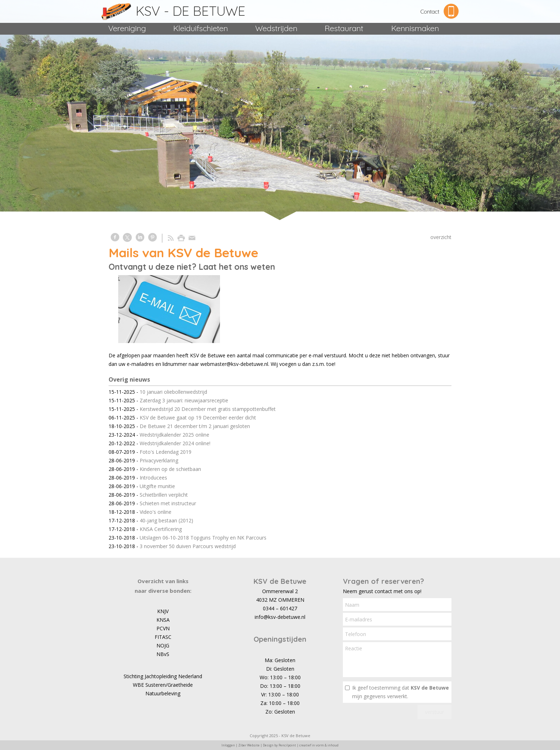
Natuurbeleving (163, 693)
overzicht (441, 237)
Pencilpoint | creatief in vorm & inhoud (309, 745)
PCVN (163, 628)
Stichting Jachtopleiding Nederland (163, 676)
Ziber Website (249, 745)
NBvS (163, 654)
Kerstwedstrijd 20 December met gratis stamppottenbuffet (208, 409)
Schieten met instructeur (168, 503)
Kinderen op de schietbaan (170, 469)
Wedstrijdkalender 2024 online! (175, 443)
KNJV (163, 611)
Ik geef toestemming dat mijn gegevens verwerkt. (401, 692)
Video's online (156, 512)
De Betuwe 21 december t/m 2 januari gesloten (195, 426)
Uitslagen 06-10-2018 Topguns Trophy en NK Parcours (203, 538)
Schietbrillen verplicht (164, 495)
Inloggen (228, 745)
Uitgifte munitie (157, 486)
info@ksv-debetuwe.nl (280, 617)
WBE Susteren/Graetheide (163, 685)
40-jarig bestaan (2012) (166, 520)
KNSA (163, 620)
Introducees (153, 478)
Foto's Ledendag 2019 (166, 452)
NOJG (163, 645)
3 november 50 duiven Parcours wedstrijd (188, 546)
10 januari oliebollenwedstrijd (173, 392)
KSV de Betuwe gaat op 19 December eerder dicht (198, 418)
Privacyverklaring (159, 460)
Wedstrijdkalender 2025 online (174, 435)
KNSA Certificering (161, 529)
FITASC (163, 637)
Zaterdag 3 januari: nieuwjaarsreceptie (184, 400)
